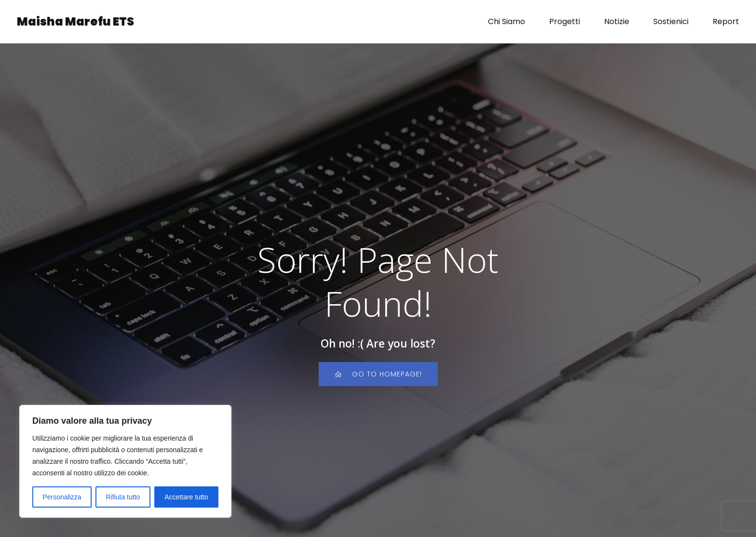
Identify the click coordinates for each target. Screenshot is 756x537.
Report (726, 21)
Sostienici (671, 21)
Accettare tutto (186, 497)
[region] (125, 461)
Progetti (565, 21)
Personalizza (62, 497)
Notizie (617, 21)
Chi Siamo (506, 21)
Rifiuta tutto (123, 497)
